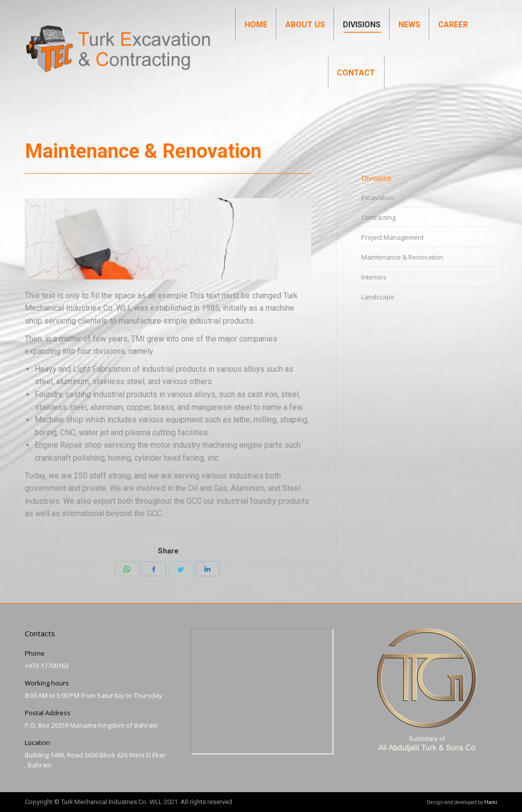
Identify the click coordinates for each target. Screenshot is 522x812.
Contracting (378, 217)
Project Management (392, 237)
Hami (491, 802)
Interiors (374, 277)
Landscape (378, 297)
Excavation (378, 198)
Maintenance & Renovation (402, 257)
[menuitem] (256, 43)
